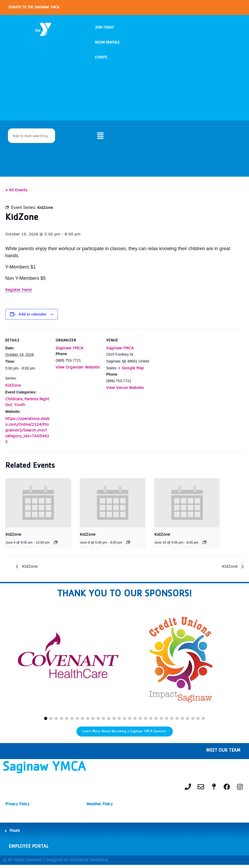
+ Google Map (131, 370)
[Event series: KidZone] (56, 545)
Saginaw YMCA (69, 350)
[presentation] (38, 505)
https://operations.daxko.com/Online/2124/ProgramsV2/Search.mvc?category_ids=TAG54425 (27, 432)
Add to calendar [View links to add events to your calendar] (33, 317)
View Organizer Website (78, 370)
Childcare (14, 401)
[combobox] (32, 138)
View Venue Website (125, 390)
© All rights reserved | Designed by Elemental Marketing (55, 863)
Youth (20, 407)
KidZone (13, 388)
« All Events (16, 192)
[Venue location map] (184, 367)
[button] (46, 721)
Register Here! (19, 292)
